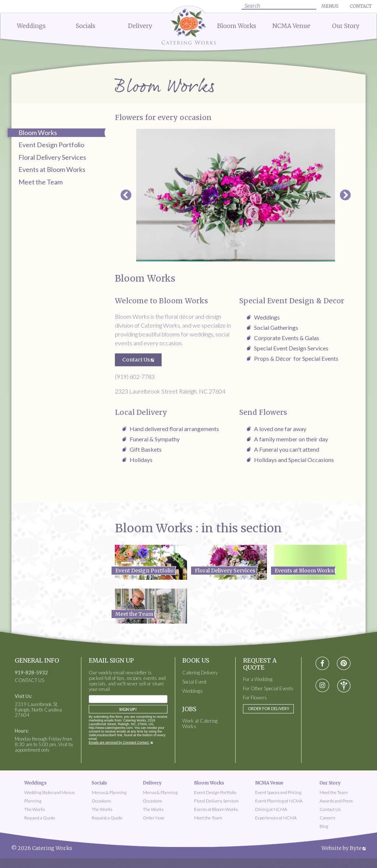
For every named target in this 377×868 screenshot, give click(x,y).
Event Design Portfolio (51, 145)
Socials (86, 26)
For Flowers (255, 698)
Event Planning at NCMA (279, 801)
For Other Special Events (268, 689)
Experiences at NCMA (276, 818)
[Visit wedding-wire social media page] (344, 686)
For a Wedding (258, 679)
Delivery (140, 26)
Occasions (101, 801)
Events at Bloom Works (52, 169)
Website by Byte (341, 848)
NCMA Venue (291, 26)
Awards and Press (336, 801)
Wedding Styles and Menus (50, 792)
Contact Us (136, 360)
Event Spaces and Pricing (278, 792)
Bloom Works (237, 26)
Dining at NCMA (271, 809)
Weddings (31, 26)
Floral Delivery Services (52, 157)
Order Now (154, 818)
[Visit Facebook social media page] (322, 664)
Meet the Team (40, 182)
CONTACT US (29, 680)
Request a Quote (40, 818)
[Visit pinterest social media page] (344, 664)
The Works (35, 809)
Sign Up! (128, 709)
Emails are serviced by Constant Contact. (119, 742)
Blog (324, 826)
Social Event (194, 682)
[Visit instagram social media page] (322, 686)
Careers (327, 818)
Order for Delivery (269, 708)
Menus (330, 6)
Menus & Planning (109, 792)
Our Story (346, 26)
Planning (33, 801)
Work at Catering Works (200, 724)
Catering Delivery (200, 673)
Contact (361, 6)
